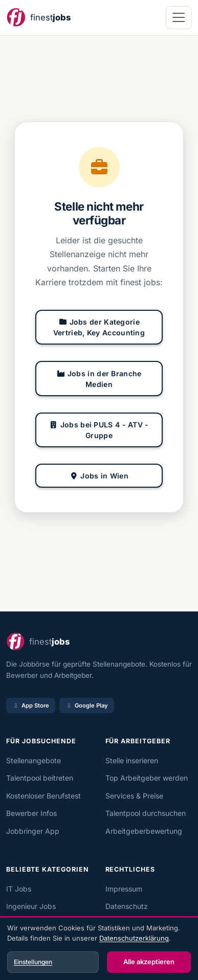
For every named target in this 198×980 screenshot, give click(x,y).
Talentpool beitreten (40, 778)
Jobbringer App (33, 831)
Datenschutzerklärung (134, 938)
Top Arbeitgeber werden (147, 778)
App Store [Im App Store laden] (31, 705)
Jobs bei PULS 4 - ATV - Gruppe (99, 430)
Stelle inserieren (132, 760)
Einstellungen (33, 962)
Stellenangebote (34, 760)
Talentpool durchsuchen (146, 813)
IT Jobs (19, 889)
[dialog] (99, 949)
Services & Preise (134, 796)
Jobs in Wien (99, 476)
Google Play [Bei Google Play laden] (87, 705)
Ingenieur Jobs (31, 906)
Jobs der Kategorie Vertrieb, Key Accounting (99, 327)
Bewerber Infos (31, 813)
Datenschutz (127, 906)
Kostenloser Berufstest (43, 796)
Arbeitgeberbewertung (144, 831)
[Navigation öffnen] (179, 18)
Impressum (124, 889)
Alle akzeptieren (149, 962)
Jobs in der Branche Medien (99, 379)
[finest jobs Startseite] (38, 18)
